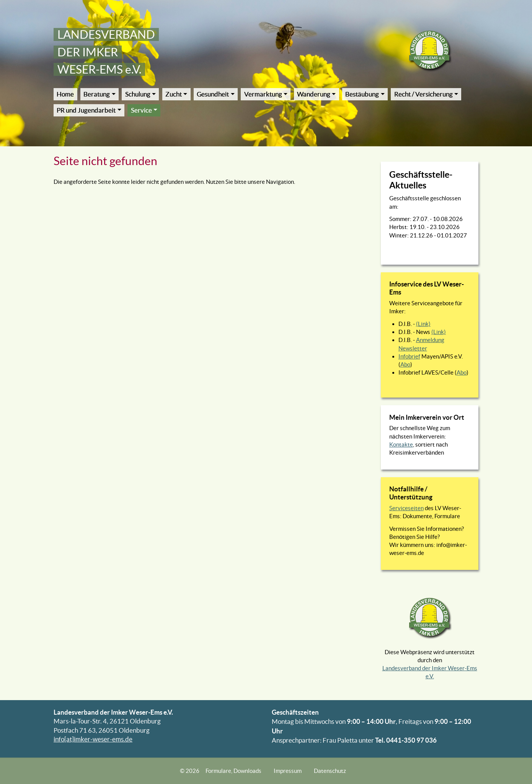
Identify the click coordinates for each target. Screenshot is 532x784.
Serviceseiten (406, 508)
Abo (405, 364)
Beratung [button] (97, 94)
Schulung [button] (138, 94)
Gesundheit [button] (213, 94)
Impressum (288, 771)
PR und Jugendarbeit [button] (86, 110)
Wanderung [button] (314, 94)
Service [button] (141, 110)
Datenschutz (330, 771)
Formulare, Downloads (233, 771)
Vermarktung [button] (263, 94)
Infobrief (409, 356)
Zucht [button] (174, 94)
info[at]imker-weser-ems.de (93, 739)
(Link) (423, 324)
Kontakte (401, 444)
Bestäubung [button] (362, 94)
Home (65, 94)
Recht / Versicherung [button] (423, 94)
